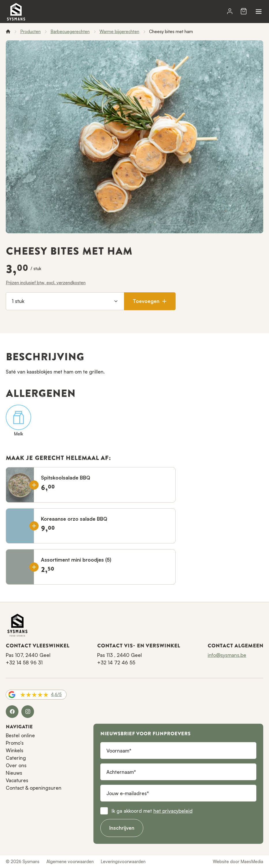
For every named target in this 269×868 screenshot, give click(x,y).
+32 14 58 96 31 (24, 663)
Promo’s (15, 743)
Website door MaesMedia (238, 862)
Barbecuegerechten (70, 32)
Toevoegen (150, 301)
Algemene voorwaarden (70, 862)
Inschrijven (122, 828)
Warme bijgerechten (119, 32)
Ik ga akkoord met (152, 811)
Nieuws (14, 773)
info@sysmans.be (227, 655)
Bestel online (20, 735)
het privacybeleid (173, 811)
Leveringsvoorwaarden (123, 862)
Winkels (15, 750)
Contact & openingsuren (34, 788)
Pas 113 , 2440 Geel (120, 655)
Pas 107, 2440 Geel (28, 655)
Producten (30, 32)
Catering (16, 758)
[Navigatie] (259, 12)
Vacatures (17, 780)
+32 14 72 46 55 (116, 663)
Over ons (16, 765)
